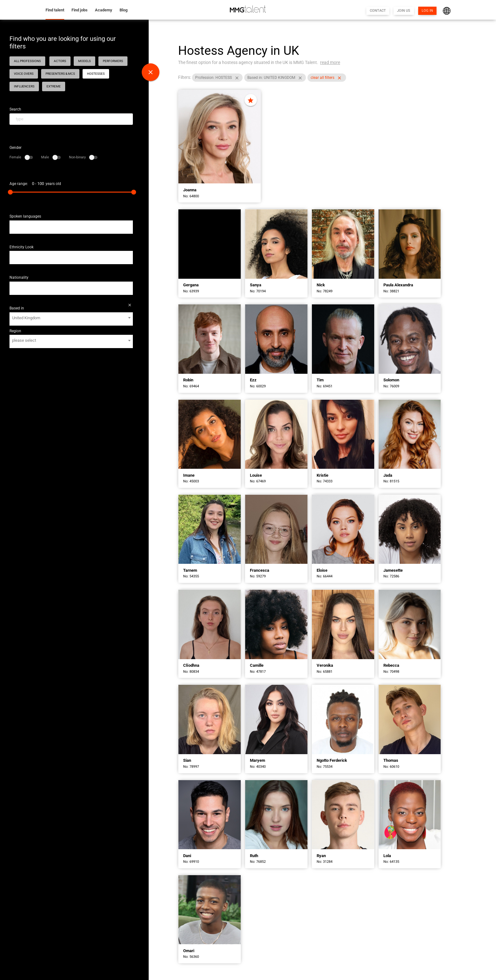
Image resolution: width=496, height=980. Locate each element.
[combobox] (71, 227)
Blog (124, 10)
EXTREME (54, 86)
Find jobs (80, 10)
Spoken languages (25, 216)
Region (15, 331)
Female (21, 157)
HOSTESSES (96, 74)
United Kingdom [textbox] (26, 318)
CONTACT (378, 11)
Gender (15, 148)
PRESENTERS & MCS (60, 74)
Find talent (55, 10)
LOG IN (427, 11)
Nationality (19, 277)
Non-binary (83, 157)
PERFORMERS (113, 61)
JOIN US (404, 11)
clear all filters (328, 78)
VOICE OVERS (24, 74)
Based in (17, 308)
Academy (104, 10)
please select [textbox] (24, 340)
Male (51, 157)
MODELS (84, 61)
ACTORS (60, 61)
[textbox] (14, 225)
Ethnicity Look (22, 247)
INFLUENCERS (24, 86)
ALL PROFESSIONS (27, 61)
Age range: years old (35, 184)
